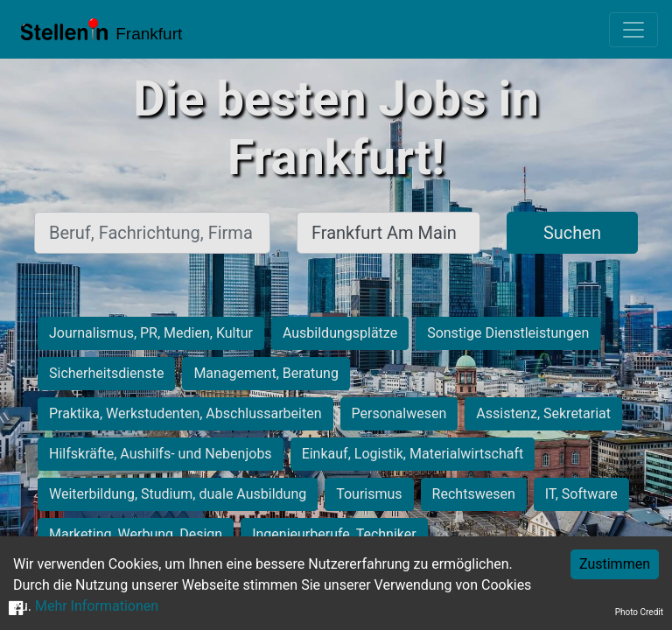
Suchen (572, 233)
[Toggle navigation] (633, 30)
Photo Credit (639, 612)
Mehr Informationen (97, 606)
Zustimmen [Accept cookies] (615, 564)
